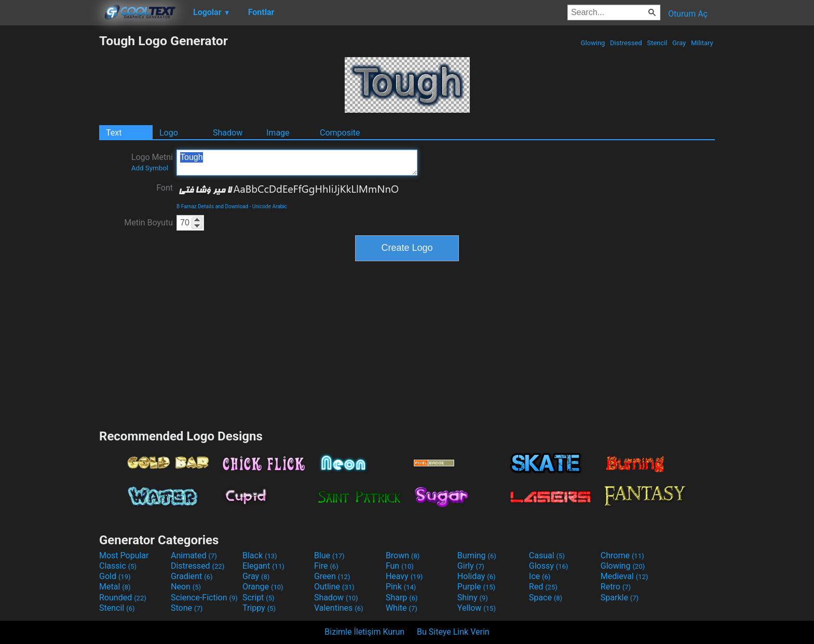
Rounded (123, 598)
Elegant (263, 566)
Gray (679, 43)
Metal (115, 587)
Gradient (192, 576)
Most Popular (124, 555)
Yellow (477, 608)
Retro (616, 587)
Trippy (259, 608)
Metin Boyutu (148, 223)
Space (546, 598)
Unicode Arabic (270, 206)
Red (543, 587)
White (402, 608)
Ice (540, 576)
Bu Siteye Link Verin (453, 632)
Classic (118, 566)
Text (114, 133)
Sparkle (620, 598)
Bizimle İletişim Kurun (364, 632)
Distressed (626, 43)
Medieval (625, 576)
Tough (297, 163)
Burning (477, 555)
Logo (169, 133)
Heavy (404, 576)
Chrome (622, 555)
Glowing (593, 43)
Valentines (339, 608)
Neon (186, 587)
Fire (326, 566)
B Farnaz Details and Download (212, 206)
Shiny (473, 598)
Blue (329, 555)
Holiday (477, 576)
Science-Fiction (204, 598)
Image (278, 133)
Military (702, 43)
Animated (194, 555)
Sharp (402, 598)
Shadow (228, 133)
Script (259, 598)
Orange (263, 587)
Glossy (549, 566)
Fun (400, 566)
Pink (401, 587)
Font (165, 188)
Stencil (657, 43)
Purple (476, 587)
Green (332, 576)
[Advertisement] (49, 189)
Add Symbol (150, 168)
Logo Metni (152, 162)
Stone (187, 608)
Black (260, 555)
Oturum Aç (688, 14)
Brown (403, 555)
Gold (115, 576)
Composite (340, 133)
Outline (334, 587)
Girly (471, 566)
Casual (547, 555)
